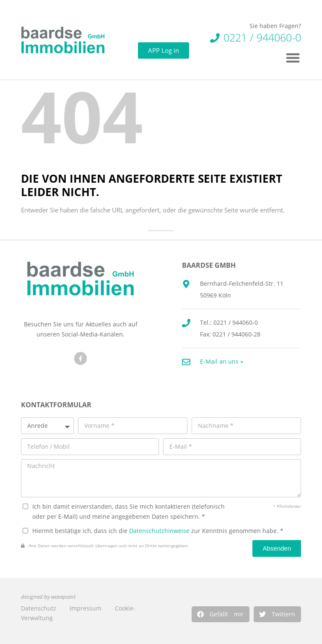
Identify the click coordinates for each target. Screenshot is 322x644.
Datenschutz (39, 608)
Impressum (86, 608)
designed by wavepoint (48, 597)
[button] (221, 614)
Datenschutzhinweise (159, 531)
